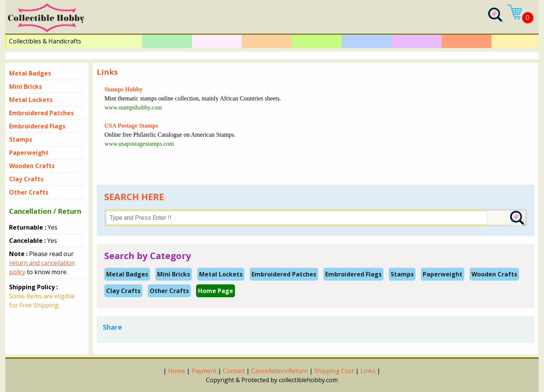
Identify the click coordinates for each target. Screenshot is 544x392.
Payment (204, 371)
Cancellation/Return (280, 371)
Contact (234, 371)
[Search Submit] (518, 218)
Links (368, 371)
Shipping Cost (334, 371)
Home (177, 371)
